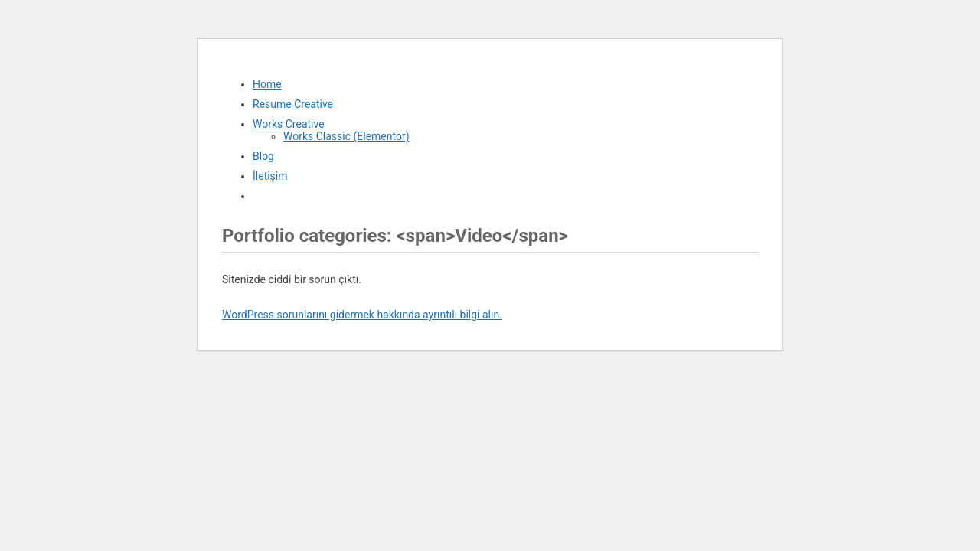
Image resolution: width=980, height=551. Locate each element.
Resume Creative (293, 104)
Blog (263, 156)
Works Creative (289, 124)
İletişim (270, 176)
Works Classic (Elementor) (346, 136)
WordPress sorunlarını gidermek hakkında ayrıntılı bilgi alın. (362, 315)
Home (267, 84)
